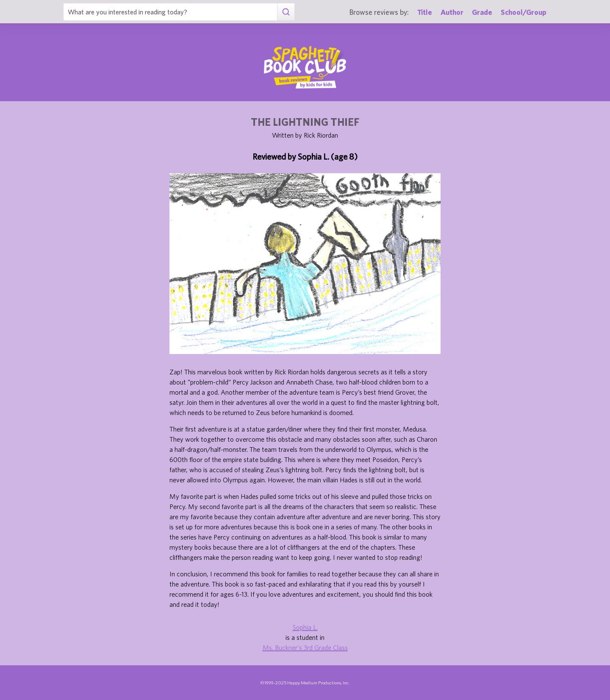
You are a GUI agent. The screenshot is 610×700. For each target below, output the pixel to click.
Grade (482, 12)
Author (452, 12)
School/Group (524, 12)
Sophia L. (305, 627)
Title (425, 12)
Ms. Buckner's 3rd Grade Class (305, 647)
